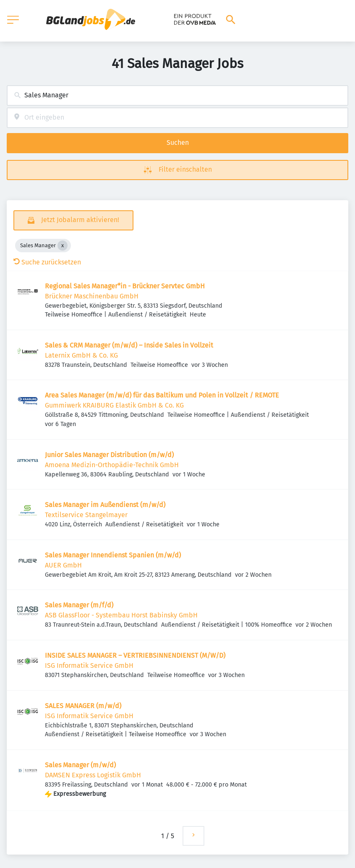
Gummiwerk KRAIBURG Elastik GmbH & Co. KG (114, 405)
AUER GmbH (63, 565)
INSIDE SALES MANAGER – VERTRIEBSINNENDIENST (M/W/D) (135, 655)
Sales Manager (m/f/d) (79, 605)
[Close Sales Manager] (63, 246)
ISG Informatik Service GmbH (89, 665)
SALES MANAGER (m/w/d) (83, 706)
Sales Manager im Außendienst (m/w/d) (105, 505)
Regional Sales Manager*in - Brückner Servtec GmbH (125, 286)
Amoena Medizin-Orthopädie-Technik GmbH (112, 465)
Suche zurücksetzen (47, 262)
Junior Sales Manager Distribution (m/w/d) (109, 455)
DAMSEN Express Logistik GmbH (93, 775)
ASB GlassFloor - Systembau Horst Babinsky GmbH (121, 615)
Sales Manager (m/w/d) (80, 765)
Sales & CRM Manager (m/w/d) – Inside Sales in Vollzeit (129, 345)
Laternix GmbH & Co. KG (81, 355)
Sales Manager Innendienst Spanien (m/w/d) (113, 555)
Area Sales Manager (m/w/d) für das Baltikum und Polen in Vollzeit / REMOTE (162, 395)
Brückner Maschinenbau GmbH (92, 296)
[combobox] (177, 95)
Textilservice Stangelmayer (86, 515)
